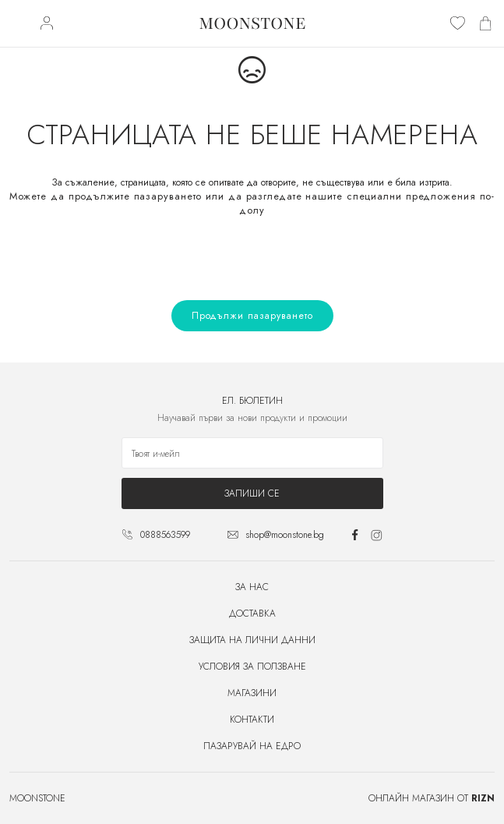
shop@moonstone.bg (285, 535)
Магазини (252, 693)
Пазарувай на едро (252, 746)
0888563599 (165, 535)
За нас (252, 587)
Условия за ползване (252, 667)
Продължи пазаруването (252, 316)
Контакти (252, 720)
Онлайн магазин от (432, 798)
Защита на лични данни (252, 640)
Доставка (252, 614)
